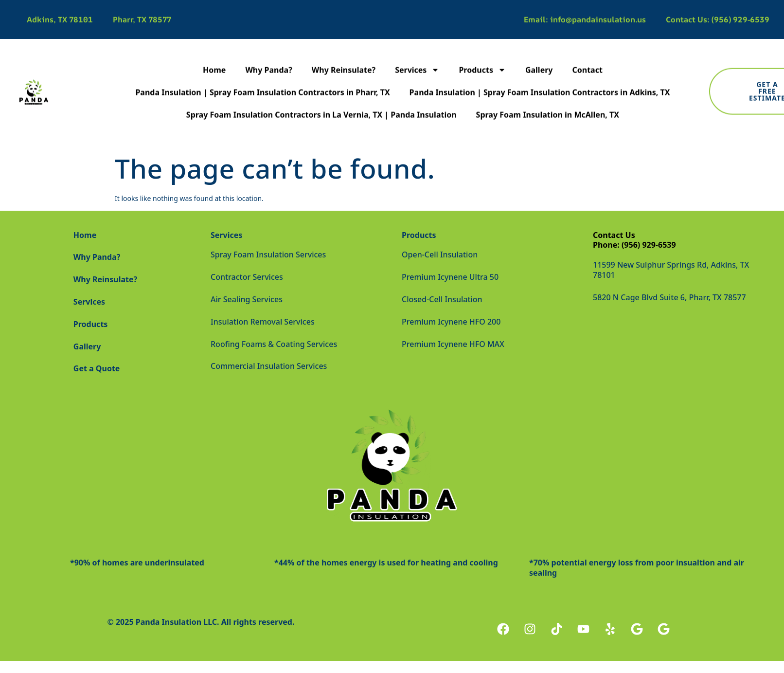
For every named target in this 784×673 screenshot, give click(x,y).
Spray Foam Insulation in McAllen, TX (548, 106)
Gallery (539, 61)
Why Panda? (268, 61)
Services (417, 61)
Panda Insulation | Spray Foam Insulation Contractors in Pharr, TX (262, 84)
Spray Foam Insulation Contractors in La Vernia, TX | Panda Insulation (321, 106)
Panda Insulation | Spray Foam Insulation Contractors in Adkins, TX (540, 84)
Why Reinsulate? (344, 61)
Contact (587, 61)
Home (214, 61)
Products (482, 61)
